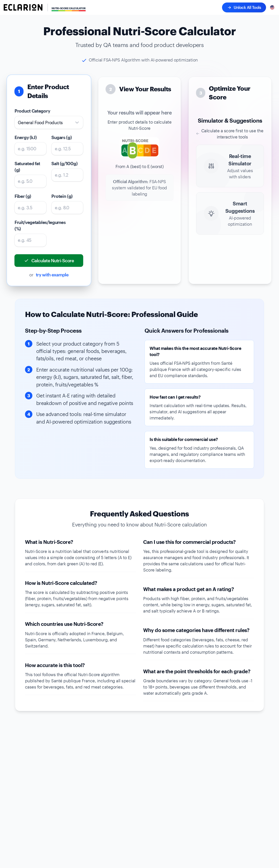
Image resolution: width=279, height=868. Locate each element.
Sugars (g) (62, 137)
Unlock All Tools (244, 8)
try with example (52, 275)
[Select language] (272, 7)
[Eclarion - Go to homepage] (23, 7)
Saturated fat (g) (27, 166)
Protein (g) (62, 196)
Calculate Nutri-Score (49, 260)
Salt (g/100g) (65, 163)
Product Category (32, 111)
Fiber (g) (23, 196)
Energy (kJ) (26, 137)
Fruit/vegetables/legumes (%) (30, 225)
